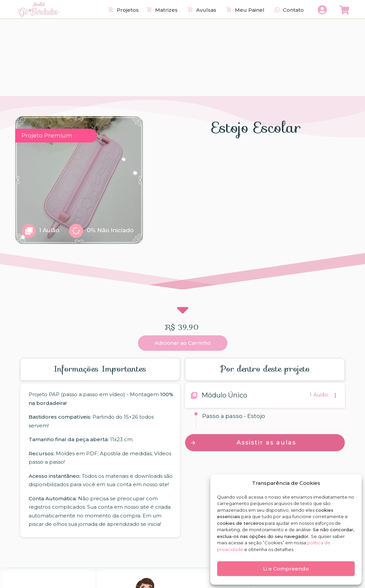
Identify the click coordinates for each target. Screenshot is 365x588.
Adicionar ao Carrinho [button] (182, 266)
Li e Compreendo (286, 569)
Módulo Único (224, 318)
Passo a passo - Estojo (234, 338)
